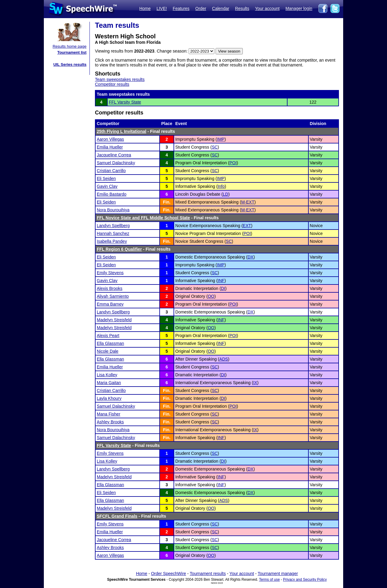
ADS (224, 359)
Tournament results (208, 574)
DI (223, 288)
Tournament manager (278, 574)
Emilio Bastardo (112, 194)
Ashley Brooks (110, 422)
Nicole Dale (108, 351)
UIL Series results (70, 64)
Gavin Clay (107, 186)
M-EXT (248, 202)
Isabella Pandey (112, 241)
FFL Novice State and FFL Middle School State (143, 218)
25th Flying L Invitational (122, 131)
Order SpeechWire (168, 574)
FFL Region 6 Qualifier (119, 249)
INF (221, 281)
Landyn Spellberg (113, 226)
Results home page (70, 46)
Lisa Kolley (107, 375)
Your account (267, 8)
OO (211, 296)
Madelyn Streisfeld (114, 320)
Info (221, 186)
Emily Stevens (110, 273)
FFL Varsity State (125, 102)
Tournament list (72, 52)
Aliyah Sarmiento (113, 296)
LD (226, 194)
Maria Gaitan (109, 383)
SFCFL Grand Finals (117, 516)
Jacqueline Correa (114, 155)
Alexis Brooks (110, 288)
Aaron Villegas (110, 139)
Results (242, 8)
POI (233, 163)
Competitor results (112, 84)
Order (201, 8)
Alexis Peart (108, 336)
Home (145, 8)
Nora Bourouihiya (113, 210)
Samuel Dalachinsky (116, 163)
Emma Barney (110, 304)
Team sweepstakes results (120, 79)
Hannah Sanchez (113, 233)
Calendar (221, 8)
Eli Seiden (106, 178)
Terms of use (270, 580)
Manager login (299, 8)
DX (250, 257)
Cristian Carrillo (111, 171)
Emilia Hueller (110, 147)
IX (255, 383)
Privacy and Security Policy (305, 580)
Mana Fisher (109, 414)
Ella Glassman (110, 343)
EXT (247, 226)
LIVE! (162, 8)
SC (215, 147)
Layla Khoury (109, 398)
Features (181, 8)
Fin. (167, 202)
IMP (221, 139)
